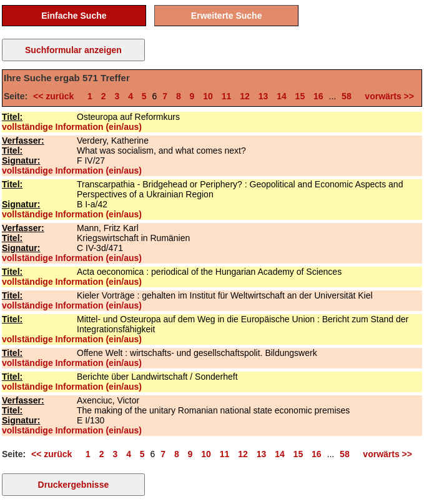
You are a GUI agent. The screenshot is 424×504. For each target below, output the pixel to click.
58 (347, 96)
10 (208, 96)
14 (282, 96)
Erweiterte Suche (227, 16)
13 (264, 96)
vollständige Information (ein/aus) (72, 127)
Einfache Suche (74, 16)
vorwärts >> (387, 96)
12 (245, 96)
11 (227, 96)
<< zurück (56, 96)
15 (300, 96)
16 (318, 96)
